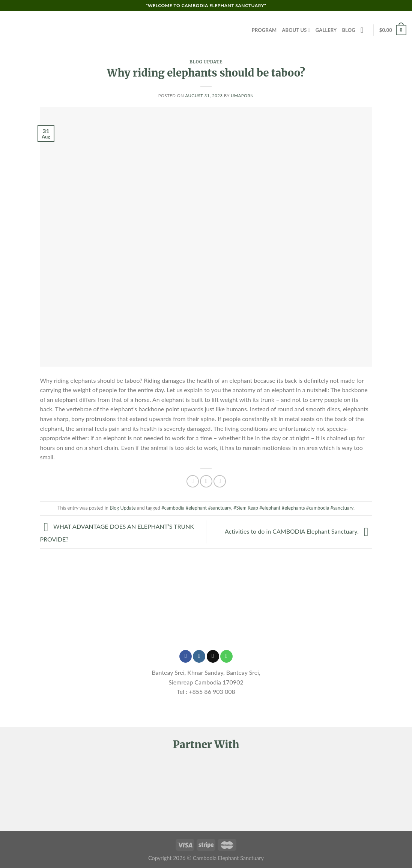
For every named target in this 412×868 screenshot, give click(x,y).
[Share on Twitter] (206, 481)
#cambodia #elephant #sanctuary (196, 508)
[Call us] (226, 656)
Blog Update (206, 62)
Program (264, 30)
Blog (348, 30)
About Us (296, 30)
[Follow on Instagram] (199, 656)
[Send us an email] (213, 656)
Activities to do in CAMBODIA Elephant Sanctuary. (298, 531)
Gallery (326, 30)
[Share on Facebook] (193, 481)
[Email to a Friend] (220, 481)
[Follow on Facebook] (186, 656)
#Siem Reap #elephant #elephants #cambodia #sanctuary (293, 508)
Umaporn (242, 96)
